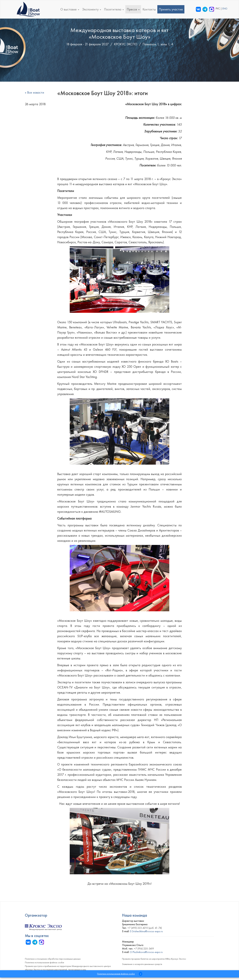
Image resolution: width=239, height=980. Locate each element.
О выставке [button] (70, 9)
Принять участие (171, 9)
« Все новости (35, 92)
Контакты (149, 9)
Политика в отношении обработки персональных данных (53, 959)
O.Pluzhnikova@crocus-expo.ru (146, 952)
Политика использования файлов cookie (44, 962)
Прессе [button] (133, 9)
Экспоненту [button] (92, 9)
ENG (225, 9)
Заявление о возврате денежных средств (142, 964)
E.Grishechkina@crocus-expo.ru (146, 931)
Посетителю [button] (114, 9)
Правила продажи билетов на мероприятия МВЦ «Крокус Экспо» (154, 959)
